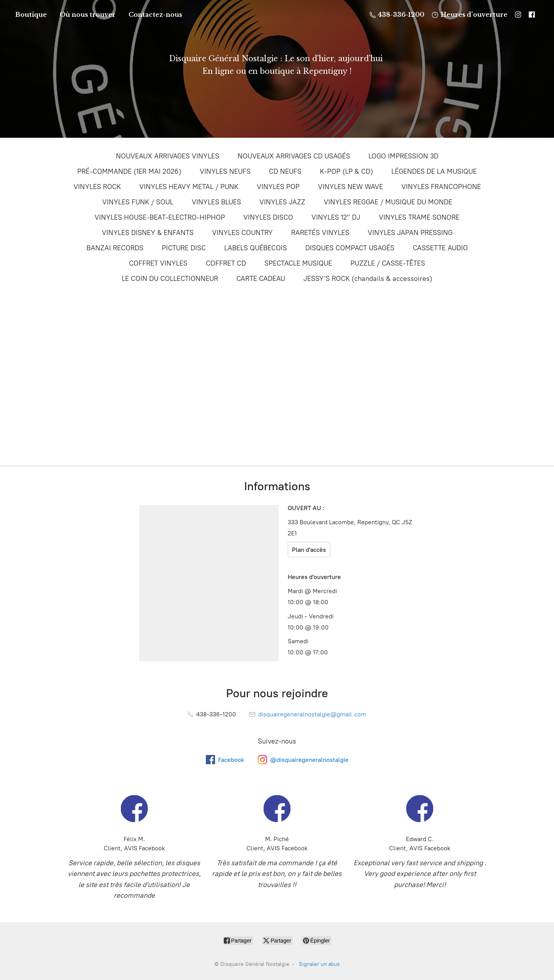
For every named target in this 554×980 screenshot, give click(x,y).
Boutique (31, 15)
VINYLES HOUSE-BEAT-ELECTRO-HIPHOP (160, 217)
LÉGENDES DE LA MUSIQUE (434, 171)
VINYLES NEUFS (225, 171)
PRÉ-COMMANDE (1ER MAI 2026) (129, 171)
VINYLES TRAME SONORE (419, 217)
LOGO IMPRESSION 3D (403, 156)
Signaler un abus (319, 964)
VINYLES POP (278, 187)
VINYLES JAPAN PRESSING (410, 233)
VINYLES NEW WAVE (350, 187)
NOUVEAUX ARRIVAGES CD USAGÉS (294, 156)
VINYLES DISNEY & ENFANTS (148, 233)
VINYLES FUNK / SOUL (138, 202)
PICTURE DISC (184, 248)
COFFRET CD (226, 263)
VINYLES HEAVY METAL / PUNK (189, 187)
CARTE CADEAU (261, 279)
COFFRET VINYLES (158, 263)
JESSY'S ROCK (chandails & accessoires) (368, 279)
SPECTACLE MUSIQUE (298, 263)
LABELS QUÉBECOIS (256, 248)
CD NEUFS (285, 171)
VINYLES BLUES (216, 202)
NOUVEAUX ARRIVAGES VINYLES (168, 156)
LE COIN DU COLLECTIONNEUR (170, 279)
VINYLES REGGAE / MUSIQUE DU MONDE (388, 202)
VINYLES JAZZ (282, 202)
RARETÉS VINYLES (320, 233)
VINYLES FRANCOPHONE (441, 187)
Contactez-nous (155, 15)
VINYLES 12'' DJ (336, 217)
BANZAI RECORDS (115, 248)
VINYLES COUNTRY (242, 233)
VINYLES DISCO (268, 217)
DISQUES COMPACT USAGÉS (350, 248)
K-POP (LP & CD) (346, 171)
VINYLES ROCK (97, 187)
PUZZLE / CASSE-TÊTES (388, 263)
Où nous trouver (88, 15)
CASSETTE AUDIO (440, 248)
